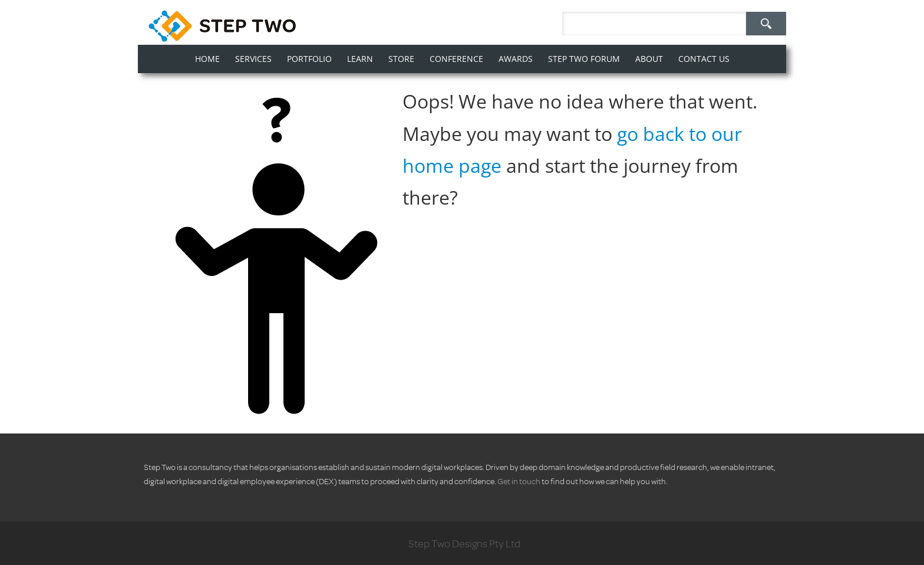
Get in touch (519, 481)
